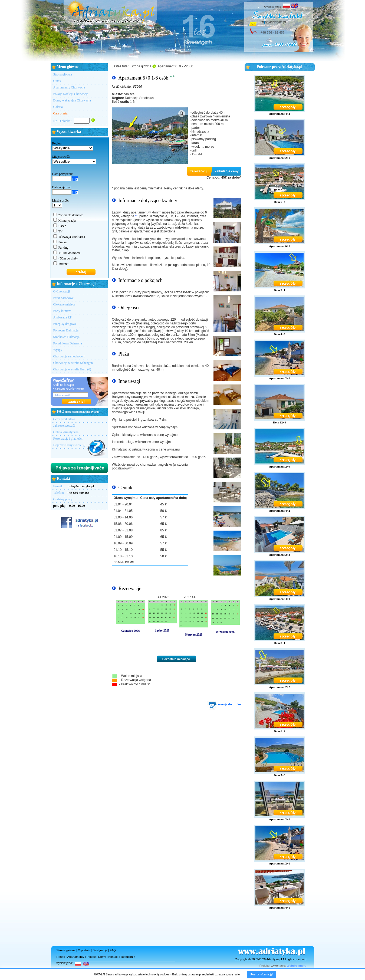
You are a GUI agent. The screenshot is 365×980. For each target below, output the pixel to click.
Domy (102, 957)
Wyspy (58, 350)
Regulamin (128, 957)
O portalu (84, 950)
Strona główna (63, 74)
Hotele (61, 957)
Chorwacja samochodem (69, 356)
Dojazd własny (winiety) (69, 445)
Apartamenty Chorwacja (69, 87)
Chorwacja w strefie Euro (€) (72, 369)
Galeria (58, 107)
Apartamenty (76, 957)
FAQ (113, 950)
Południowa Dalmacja (68, 343)
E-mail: (74, 486)
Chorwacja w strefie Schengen (73, 363)
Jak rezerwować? (64, 426)
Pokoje (91, 957)
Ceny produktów (64, 419)
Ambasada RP (63, 317)
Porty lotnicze (62, 311)
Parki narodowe (64, 298)
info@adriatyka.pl (273, 22)
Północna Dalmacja (66, 330)
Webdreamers (297, 966)
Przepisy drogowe (65, 324)
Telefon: (71, 493)
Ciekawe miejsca (64, 304)
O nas (57, 81)
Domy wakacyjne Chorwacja (72, 100)
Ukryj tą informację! (262, 974)
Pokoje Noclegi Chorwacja (71, 94)
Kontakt (113, 957)
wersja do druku (224, 704)
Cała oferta (60, 113)
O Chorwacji (62, 291)
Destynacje (100, 950)
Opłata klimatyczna (66, 432)
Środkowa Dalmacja (67, 337)
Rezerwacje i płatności (68, 439)
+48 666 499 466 (273, 32)
